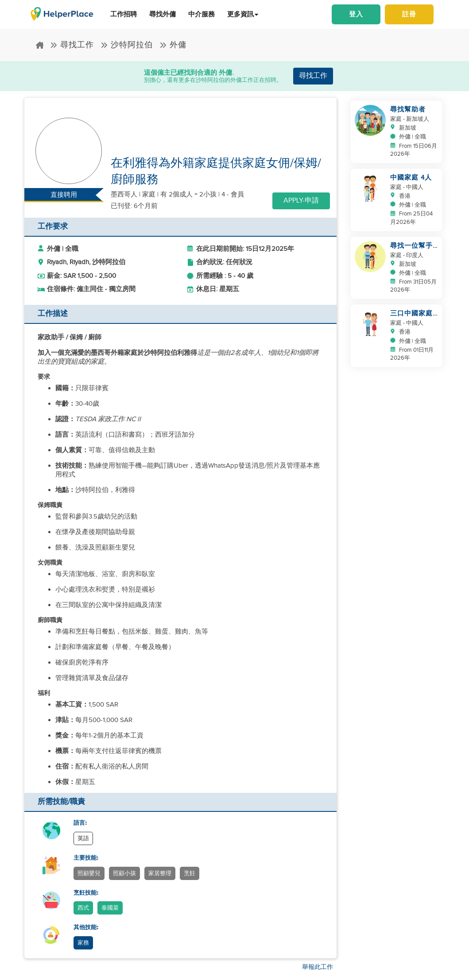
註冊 (409, 14)
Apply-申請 (301, 201)
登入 (356, 14)
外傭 (173, 45)
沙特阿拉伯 (127, 45)
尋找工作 (72, 45)
